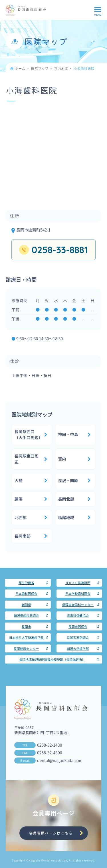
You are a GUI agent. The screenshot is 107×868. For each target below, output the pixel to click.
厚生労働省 (26, 583)
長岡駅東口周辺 (27, 459)
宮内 (62, 459)
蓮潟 (19, 499)
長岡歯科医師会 (26, 10)
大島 (19, 480)
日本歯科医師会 (26, 593)
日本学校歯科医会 (78, 593)
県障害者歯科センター (78, 605)
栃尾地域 (66, 517)
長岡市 (26, 627)
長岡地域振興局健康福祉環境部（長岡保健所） (52, 659)
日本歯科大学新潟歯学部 (26, 637)
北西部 (21, 517)
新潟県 (26, 605)
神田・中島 (68, 434)
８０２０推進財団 (78, 583)
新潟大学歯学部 (78, 648)
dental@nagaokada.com (60, 760)
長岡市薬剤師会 (78, 637)
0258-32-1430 (50, 745)
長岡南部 (23, 536)
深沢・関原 (68, 480)
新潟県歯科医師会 (26, 615)
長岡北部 (66, 499)
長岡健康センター (26, 648)
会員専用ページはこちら (51, 833)
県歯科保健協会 (78, 615)
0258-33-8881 (60, 250)
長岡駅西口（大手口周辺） (29, 434)
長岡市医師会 (78, 627)
